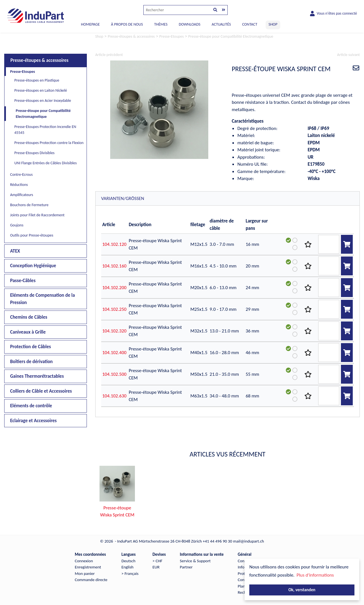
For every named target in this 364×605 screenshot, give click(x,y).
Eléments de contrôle (31, 406)
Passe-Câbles (23, 281)
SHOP (273, 24)
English (127, 567)
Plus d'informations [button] (315, 575)
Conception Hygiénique (33, 266)
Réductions (19, 185)
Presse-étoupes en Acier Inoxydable (43, 101)
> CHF (158, 561)
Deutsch (128, 561)
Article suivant (348, 55)
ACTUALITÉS (221, 24)
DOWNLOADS (190, 24)
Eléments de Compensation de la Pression (42, 299)
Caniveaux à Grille (28, 332)
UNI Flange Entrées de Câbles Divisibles (46, 163)
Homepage (90, 24)
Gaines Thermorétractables (37, 376)
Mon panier (85, 573)
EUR (156, 567)
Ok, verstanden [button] (302, 590)
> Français (130, 573)
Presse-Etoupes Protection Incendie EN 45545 (45, 130)
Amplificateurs (22, 195)
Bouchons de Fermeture (29, 205)
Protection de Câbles (30, 347)
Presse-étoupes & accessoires (39, 60)
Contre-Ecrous (21, 175)
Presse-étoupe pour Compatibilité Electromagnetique (43, 114)
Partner (186, 567)
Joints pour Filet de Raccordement (37, 215)
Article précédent (109, 55)
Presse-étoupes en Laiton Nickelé (41, 90)
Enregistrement (88, 567)
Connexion (84, 561)
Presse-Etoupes (22, 72)
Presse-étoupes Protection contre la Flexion (49, 143)
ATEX (15, 251)
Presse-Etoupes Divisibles (34, 153)
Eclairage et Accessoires (33, 421)
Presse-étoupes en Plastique (37, 80)
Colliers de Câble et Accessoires (41, 391)
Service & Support (195, 561)
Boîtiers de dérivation (31, 362)
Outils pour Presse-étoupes (32, 235)
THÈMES (161, 24)
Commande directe (91, 580)
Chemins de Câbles (29, 317)
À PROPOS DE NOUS (127, 24)
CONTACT (250, 24)
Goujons (17, 225)
